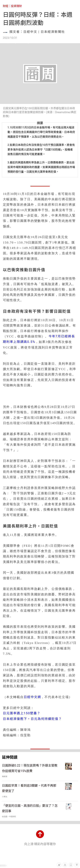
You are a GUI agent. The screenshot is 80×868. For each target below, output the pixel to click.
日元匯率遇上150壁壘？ (22, 713)
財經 (6, 6)
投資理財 (16, 6)
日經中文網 (32, 697)
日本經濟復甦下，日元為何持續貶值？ (32, 719)
